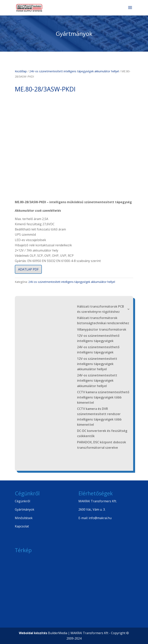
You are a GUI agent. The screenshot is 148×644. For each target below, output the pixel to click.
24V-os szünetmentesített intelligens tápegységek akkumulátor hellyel (74, 71)
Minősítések (24, 518)
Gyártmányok (25, 509)
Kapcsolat (22, 526)
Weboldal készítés (33, 633)
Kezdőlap (21, 71)
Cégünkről (22, 501)
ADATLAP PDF (28, 269)
